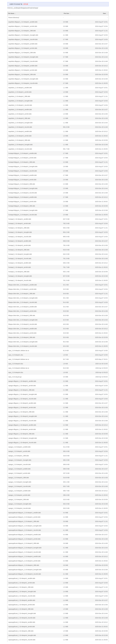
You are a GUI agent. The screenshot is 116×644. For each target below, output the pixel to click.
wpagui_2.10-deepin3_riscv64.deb (20, 486)
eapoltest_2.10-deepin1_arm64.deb (20, 92)
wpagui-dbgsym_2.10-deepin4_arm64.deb (22, 429)
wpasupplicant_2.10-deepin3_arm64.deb (22, 605)
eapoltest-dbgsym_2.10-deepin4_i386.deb (22, 74)
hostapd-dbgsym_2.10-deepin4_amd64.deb (23, 197)
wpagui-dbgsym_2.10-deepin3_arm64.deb (22, 407)
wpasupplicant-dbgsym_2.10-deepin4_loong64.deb (25, 570)
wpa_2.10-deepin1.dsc (16, 355)
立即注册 (26, 4)
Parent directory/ (14, 18)
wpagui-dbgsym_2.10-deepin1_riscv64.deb (22, 399)
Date (104, 13)
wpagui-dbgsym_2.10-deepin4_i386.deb (21, 434)
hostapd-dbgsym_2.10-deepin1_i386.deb (22, 162)
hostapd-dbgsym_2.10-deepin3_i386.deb (22, 184)
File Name (11, 13)
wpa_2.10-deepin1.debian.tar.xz (19, 351)
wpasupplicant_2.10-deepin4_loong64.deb (22, 635)
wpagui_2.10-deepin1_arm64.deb (19, 451)
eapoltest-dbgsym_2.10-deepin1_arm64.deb (23, 26)
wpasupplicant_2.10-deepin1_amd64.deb (22, 578)
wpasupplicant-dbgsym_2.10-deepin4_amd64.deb (25, 556)
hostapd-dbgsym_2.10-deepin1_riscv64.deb (23, 171)
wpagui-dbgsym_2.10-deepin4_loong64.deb (23, 438)
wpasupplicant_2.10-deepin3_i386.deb (21, 609)
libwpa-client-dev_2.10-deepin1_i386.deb (22, 294)
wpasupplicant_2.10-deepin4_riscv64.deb (22, 640)
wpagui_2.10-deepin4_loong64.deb (20, 504)
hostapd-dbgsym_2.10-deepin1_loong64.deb (23, 167)
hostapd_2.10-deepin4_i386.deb (19, 272)
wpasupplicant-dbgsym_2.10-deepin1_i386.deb (24, 521)
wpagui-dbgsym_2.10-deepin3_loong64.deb (23, 416)
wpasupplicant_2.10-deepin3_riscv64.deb (22, 618)
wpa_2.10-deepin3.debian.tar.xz (19, 359)
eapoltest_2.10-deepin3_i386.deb (19, 118)
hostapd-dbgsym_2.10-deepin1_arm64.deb (22, 158)
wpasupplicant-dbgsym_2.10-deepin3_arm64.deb (24, 539)
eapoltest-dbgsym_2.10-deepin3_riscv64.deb (23, 61)
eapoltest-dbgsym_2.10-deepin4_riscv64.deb (23, 83)
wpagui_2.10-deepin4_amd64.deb (19, 491)
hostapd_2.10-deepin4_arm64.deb (20, 267)
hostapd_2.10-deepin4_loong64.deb (20, 276)
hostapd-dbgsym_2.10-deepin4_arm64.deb (22, 202)
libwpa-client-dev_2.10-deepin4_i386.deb (22, 337)
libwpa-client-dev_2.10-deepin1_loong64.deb (23, 298)
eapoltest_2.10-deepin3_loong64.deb (20, 123)
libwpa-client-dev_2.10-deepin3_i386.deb (22, 315)
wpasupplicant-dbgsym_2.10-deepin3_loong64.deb (25, 548)
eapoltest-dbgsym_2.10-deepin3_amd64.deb (23, 44)
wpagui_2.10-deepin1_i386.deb (19, 456)
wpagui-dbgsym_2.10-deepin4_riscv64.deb (22, 443)
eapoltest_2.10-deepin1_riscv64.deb (20, 105)
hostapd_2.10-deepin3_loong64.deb (20, 254)
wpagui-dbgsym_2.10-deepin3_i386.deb (21, 412)
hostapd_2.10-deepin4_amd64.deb (20, 263)
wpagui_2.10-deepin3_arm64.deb (19, 473)
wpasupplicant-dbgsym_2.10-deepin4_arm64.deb (24, 561)
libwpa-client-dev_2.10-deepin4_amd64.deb (23, 329)
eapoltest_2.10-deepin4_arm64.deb (20, 136)
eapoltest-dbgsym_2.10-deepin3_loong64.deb (23, 57)
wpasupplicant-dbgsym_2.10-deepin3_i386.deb (24, 543)
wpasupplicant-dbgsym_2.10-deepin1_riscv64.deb (25, 530)
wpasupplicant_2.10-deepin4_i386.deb (21, 631)
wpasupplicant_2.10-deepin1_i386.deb (21, 587)
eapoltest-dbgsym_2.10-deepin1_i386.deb (22, 31)
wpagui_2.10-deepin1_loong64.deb (20, 460)
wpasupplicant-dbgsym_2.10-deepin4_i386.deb (24, 565)
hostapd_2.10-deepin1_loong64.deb (20, 232)
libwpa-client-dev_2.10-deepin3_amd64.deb (23, 307)
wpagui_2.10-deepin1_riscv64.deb (20, 464)
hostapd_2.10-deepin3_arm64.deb (20, 245)
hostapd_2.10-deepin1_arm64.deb (20, 223)
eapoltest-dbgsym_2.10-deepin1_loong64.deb (23, 35)
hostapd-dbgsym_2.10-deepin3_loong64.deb (23, 188)
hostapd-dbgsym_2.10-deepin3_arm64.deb (22, 180)
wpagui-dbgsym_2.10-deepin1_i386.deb (21, 390)
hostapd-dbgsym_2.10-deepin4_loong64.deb (23, 210)
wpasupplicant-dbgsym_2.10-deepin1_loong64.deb (25, 526)
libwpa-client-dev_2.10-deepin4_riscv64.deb (23, 346)
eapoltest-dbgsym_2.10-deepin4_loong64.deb (23, 79)
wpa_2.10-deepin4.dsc (16, 372)
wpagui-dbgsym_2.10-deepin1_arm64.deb (22, 386)
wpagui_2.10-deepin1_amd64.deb (19, 447)
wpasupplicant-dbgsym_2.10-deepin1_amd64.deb (25, 513)
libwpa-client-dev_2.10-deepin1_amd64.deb (23, 285)
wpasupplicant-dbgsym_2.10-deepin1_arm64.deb (24, 517)
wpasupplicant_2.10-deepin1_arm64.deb (22, 583)
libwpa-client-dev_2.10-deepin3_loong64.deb (23, 320)
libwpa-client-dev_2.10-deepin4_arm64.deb (22, 333)
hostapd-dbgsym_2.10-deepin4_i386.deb (22, 206)
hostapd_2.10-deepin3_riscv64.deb (20, 259)
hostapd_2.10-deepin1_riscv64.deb (20, 237)
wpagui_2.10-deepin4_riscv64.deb (20, 508)
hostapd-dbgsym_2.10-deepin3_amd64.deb (23, 175)
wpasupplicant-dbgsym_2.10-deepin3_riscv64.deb (25, 552)
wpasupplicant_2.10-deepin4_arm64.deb (22, 627)
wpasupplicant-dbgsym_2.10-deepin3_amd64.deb (25, 535)
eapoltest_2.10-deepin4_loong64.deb (20, 145)
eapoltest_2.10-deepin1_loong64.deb (20, 101)
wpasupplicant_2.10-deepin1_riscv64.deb (22, 596)
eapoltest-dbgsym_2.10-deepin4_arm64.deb (23, 70)
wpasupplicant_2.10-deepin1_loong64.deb (22, 592)
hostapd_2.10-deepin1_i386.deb (19, 228)
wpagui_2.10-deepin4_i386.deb (19, 500)
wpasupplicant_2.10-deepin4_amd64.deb (22, 622)
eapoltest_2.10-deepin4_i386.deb (19, 140)
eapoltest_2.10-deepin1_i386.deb (19, 96)
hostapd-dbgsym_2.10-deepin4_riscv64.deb (23, 215)
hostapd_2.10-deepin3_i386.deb (19, 250)
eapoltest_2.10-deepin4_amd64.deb (20, 131)
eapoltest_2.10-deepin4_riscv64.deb (20, 149)
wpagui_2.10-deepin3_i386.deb (19, 478)
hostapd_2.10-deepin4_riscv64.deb (20, 280)
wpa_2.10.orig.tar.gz (15, 377)
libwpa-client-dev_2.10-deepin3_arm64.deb (22, 311)
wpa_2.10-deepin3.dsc (16, 364)
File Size (66, 13)
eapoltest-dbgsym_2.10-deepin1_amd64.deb (23, 22)
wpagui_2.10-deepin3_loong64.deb (20, 482)
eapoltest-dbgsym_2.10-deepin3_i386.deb (22, 53)
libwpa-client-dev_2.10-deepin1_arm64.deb (22, 289)
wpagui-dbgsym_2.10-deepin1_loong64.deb (23, 394)
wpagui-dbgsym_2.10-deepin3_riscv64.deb (22, 421)
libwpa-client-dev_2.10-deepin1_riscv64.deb (23, 302)
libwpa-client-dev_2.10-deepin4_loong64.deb (23, 342)
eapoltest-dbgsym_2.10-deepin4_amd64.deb (23, 66)
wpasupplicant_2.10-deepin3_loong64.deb (22, 613)
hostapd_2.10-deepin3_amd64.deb (20, 241)
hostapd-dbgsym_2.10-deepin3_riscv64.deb (23, 193)
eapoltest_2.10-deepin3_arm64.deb (20, 114)
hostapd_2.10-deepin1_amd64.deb (20, 219)
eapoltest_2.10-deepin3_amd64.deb (20, 110)
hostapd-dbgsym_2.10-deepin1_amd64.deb (23, 153)
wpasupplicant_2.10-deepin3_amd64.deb (22, 600)
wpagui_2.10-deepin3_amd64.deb (19, 469)
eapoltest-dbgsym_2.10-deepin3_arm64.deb (23, 48)
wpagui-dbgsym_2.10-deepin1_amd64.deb (22, 381)
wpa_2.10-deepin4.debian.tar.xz (19, 368)
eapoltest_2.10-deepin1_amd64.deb (20, 88)
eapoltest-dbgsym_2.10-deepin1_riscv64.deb (23, 39)
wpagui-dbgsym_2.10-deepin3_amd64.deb (22, 403)
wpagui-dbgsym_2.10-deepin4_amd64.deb (22, 425)
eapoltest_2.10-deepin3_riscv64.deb (20, 127)
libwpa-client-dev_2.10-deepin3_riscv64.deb (23, 324)
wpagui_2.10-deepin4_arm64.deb (19, 495)
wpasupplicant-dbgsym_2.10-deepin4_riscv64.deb (25, 574)
